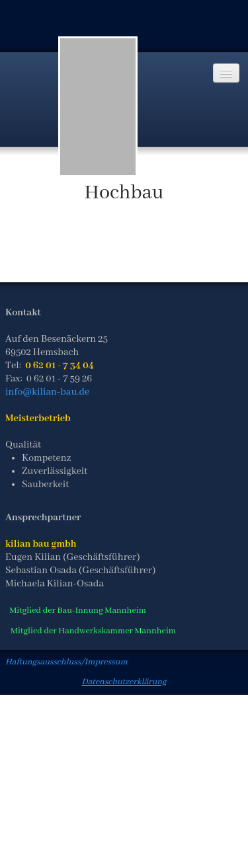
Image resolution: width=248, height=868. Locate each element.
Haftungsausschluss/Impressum (66, 662)
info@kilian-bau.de (47, 392)
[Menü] (226, 73)
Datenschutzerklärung (124, 682)
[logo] (98, 107)
